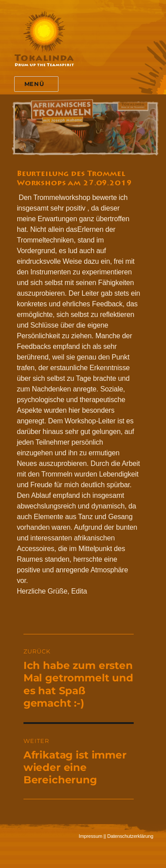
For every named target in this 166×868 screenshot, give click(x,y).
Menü (34, 84)
